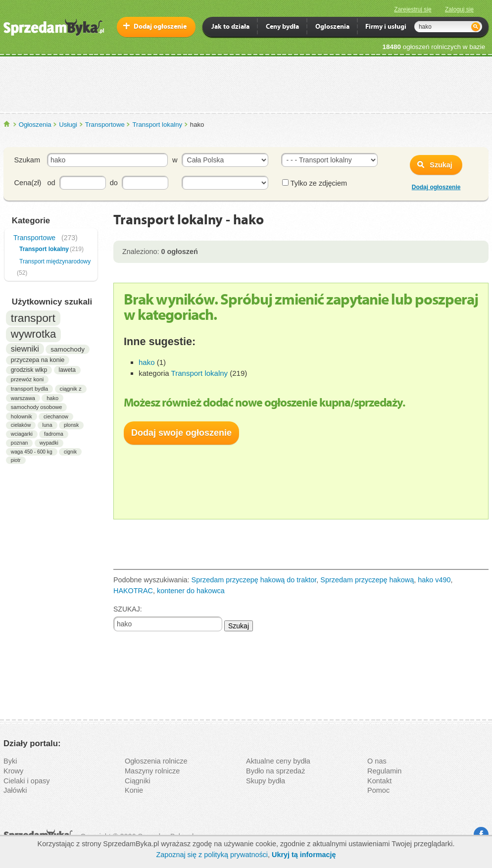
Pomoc (378, 790)
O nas (377, 761)
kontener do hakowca (191, 591)
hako (52, 398)
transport (33, 318)
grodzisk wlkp (29, 370)
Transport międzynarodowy (55, 261)
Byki (10, 761)
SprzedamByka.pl (7, 124)
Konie (134, 790)
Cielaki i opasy (27, 781)
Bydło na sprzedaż (275, 771)
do (114, 183)
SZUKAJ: (128, 609)
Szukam (27, 160)
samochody (68, 349)
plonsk (72, 425)
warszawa (23, 398)
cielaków (21, 425)
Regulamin (384, 771)
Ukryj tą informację (304, 855)
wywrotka (34, 334)
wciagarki (22, 434)
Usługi (68, 125)
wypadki (49, 443)
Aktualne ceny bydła (278, 761)
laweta (67, 370)
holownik (22, 416)
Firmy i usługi (386, 27)
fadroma (54, 434)
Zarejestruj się (413, 9)
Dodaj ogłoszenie (160, 27)
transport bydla (29, 389)
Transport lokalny (157, 125)
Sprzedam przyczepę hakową (367, 580)
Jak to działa (230, 27)
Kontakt (379, 781)
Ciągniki (138, 781)
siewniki (25, 349)
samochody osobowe (37, 407)
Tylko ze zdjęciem (315, 183)
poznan (20, 443)
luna (48, 425)
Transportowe (105, 125)
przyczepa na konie (38, 360)
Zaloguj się (459, 9)
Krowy (13, 771)
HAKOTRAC (133, 591)
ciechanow (56, 416)
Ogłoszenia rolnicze (156, 761)
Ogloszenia (332, 27)
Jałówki (15, 790)
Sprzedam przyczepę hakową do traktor (254, 580)
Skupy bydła (266, 781)
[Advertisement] (246, 84)
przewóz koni (27, 379)
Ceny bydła (282, 27)
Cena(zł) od (35, 183)
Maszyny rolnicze (152, 771)
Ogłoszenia (35, 125)
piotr (16, 460)
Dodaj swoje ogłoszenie (181, 433)
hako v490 (434, 580)
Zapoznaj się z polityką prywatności (212, 855)
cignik (70, 452)
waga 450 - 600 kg (32, 452)
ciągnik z (71, 389)
